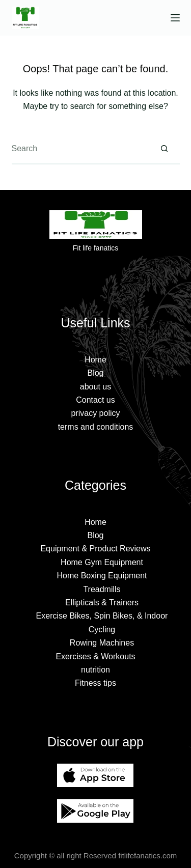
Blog (95, 373)
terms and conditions (96, 427)
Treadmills (102, 589)
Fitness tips (95, 683)
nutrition (95, 670)
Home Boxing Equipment (102, 576)
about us (95, 387)
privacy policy (95, 413)
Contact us (95, 400)
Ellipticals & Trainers (102, 603)
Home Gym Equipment (102, 562)
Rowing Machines (102, 643)
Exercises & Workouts (95, 656)
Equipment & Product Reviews (95, 549)
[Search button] (165, 149)
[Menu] (175, 18)
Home (95, 360)
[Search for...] (80, 149)
